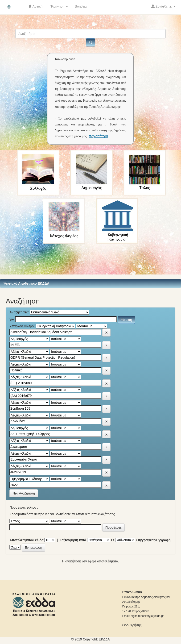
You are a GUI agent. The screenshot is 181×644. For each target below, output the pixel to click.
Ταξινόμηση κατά (73, 540)
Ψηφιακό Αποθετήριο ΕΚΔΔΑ (26, 283)
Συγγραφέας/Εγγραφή (153, 540)
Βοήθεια (81, 6)
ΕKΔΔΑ (104, 639)
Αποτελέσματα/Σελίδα (27, 540)
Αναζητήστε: (19, 312)
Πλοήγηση (59, 6)
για (12, 319)
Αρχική (35, 6)
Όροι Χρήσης (132, 625)
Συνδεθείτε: (163, 6)
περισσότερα (99, 136)
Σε (113, 540)
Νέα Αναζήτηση (24, 493)
